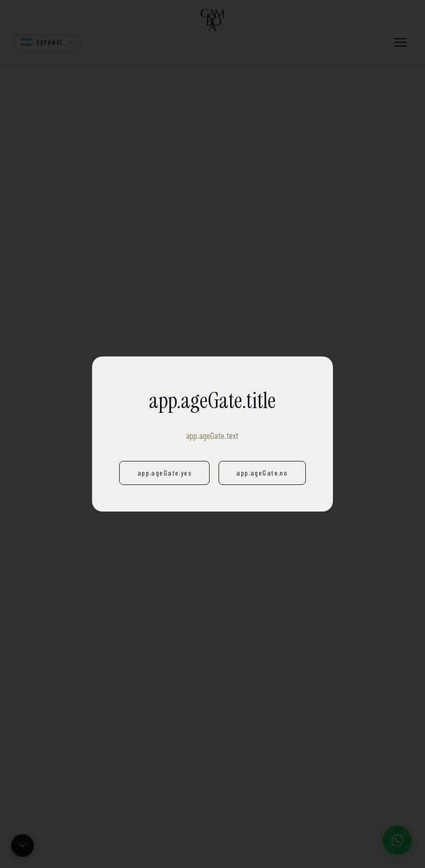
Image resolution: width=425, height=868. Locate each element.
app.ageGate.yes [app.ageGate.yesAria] (164, 473)
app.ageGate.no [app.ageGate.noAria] (262, 473)
